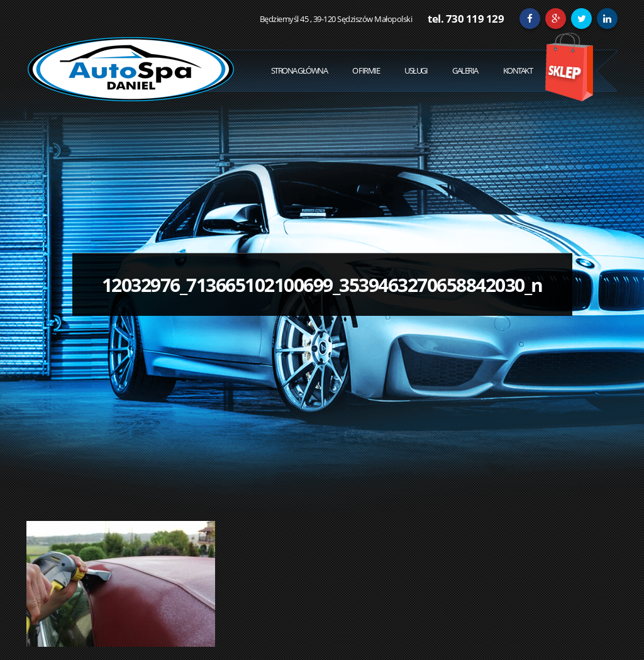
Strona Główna (299, 70)
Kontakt (518, 70)
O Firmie (366, 70)
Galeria (465, 70)
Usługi (416, 70)
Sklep (569, 67)
